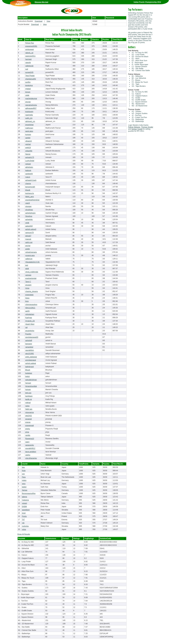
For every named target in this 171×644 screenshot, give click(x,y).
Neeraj (28, 154)
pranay (28, 422)
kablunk (28, 170)
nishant (28, 164)
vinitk (27, 223)
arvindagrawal (31, 360)
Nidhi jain (29, 409)
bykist (28, 376)
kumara (28, 134)
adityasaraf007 (31, 108)
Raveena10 (30, 439)
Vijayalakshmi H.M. (33, 262)
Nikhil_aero (30, 197)
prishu (28, 429)
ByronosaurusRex (29, 493)
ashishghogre (30, 213)
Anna (27, 288)
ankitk (28, 249)
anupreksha (30, 331)
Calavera (25, 500)
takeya (24, 497)
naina (27, 406)
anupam (28, 285)
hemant (28, 383)
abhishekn (29, 167)
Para (24, 477)
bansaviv (29, 344)
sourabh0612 (30, 448)
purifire (28, 82)
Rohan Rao (30, 43)
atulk (27, 269)
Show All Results (24, 534)
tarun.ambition (31, 452)
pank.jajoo (29, 131)
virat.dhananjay (31, 458)
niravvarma (29, 412)
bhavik (28, 190)
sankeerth (29, 174)
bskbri (24, 487)
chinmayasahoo (31, 305)
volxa (24, 529)
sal (26, 327)
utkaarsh (29, 141)
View (48, 21)
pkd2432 (29, 416)
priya (27, 432)
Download (39, 21)
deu (23, 467)
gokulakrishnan (31, 380)
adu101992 (30, 354)
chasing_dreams (32, 291)
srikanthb (29, 151)
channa (28, 184)
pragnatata (29, 295)
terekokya (29, 85)
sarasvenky (30, 445)
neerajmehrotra (31, 105)
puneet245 (29, 72)
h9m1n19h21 (30, 308)
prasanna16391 (31, 46)
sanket (28, 138)
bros (27, 301)
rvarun (28, 177)
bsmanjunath (30, 187)
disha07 (28, 236)
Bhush (28, 370)
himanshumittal (31, 386)
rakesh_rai (29, 53)
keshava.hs (30, 193)
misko (24, 480)
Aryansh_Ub (30, 321)
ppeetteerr (26, 510)
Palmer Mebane (134, 127)
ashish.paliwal (31, 363)
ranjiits (28, 435)
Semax (25, 490)
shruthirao (29, 210)
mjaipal (28, 89)
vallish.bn (29, 259)
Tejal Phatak (30, 76)
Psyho (24, 516)
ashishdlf (29, 340)
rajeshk (28, 63)
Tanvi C (28, 282)
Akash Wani (30, 324)
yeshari (28, 144)
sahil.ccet (29, 242)
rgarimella (29, 115)
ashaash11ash (31, 180)
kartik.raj (28, 399)
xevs (24, 484)
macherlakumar (31, 99)
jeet (27, 265)
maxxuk (28, 239)
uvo (23, 474)
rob (23, 523)
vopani (24, 503)
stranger (28, 206)
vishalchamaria (31, 252)
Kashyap (29, 318)
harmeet (28, 59)
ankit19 (28, 148)
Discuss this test (41, 2)
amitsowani (30, 49)
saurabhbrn (30, 350)
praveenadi (29, 425)
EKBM (24, 507)
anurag (28, 102)
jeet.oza (28, 393)
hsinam (28, 390)
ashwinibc (29, 220)
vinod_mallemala (32, 272)
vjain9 (28, 203)
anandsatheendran (32, 200)
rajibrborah (29, 66)
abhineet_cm (30, 121)
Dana (27, 298)
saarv (27, 442)
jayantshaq (29, 125)
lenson (28, 92)
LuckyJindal (30, 161)
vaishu (28, 455)
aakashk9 (29, 226)
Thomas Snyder (147, 127)
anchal (28, 246)
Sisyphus (29, 216)
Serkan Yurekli (137, 129)
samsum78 (29, 233)
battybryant (29, 367)
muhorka (25, 526)
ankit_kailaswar (31, 357)
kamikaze (29, 396)
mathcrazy (29, 128)
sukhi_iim (29, 118)
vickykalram (30, 314)
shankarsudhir (31, 79)
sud (27, 69)
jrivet (24, 513)
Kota (24, 471)
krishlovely (29, 112)
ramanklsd (29, 347)
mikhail (28, 403)
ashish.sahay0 (31, 229)
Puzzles (28, 334)
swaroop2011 (30, 56)
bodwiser (29, 373)
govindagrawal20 (32, 337)
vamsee (28, 275)
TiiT (23, 520)
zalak (27, 95)
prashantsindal (31, 278)
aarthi (27, 311)
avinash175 (30, 157)
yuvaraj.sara (30, 255)
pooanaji (28, 419)
